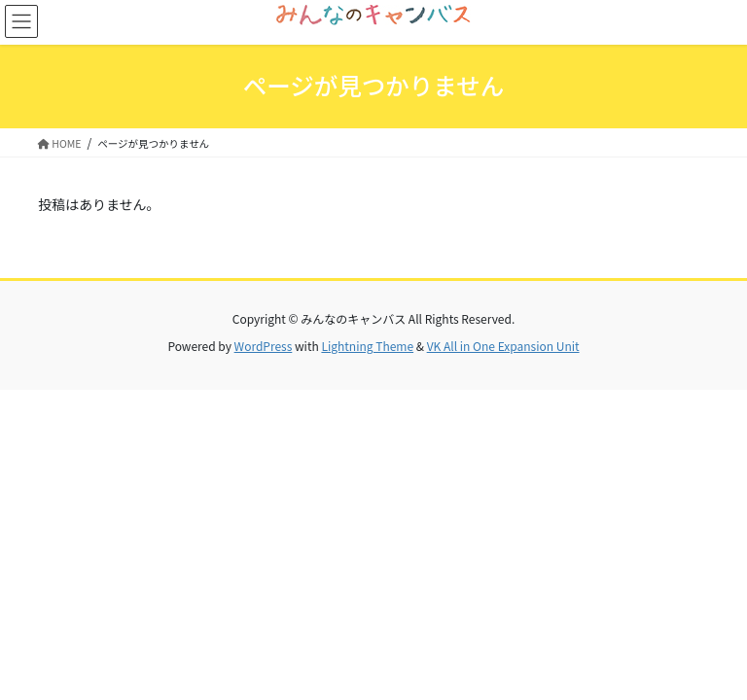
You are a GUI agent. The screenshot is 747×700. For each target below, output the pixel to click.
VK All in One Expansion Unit (503, 346)
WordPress (264, 346)
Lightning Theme (367, 346)
